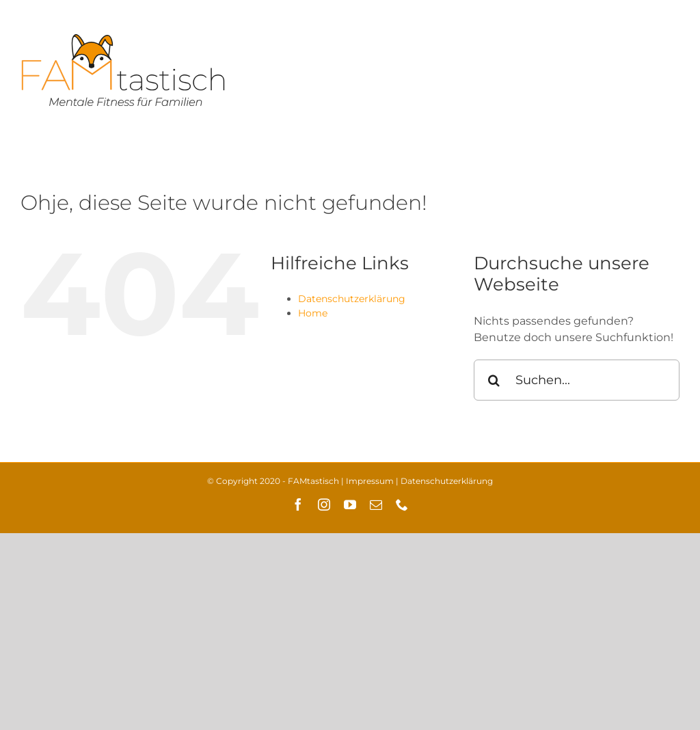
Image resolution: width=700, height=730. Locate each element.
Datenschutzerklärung (352, 299)
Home (313, 313)
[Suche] (494, 380)
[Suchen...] (577, 380)
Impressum (370, 481)
